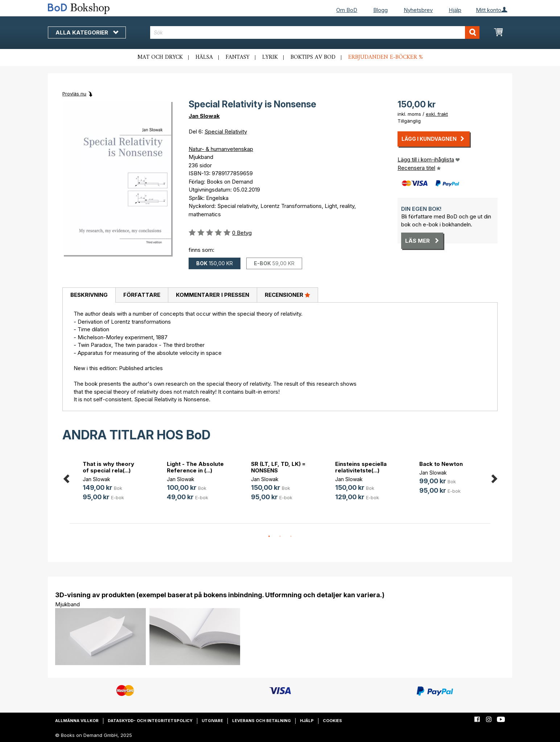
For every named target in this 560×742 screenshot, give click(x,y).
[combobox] (315, 32)
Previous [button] (66, 478)
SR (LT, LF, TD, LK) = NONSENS (278, 467)
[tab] (89, 295)
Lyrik (270, 57)
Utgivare (212, 721)
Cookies (332, 721)
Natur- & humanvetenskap (221, 149)
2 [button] (280, 537)
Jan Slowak (204, 116)
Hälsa (204, 57)
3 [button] (291, 537)
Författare (142, 295)
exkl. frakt (437, 114)
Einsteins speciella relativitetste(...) (361, 467)
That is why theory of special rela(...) (108, 467)
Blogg (380, 10)
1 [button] (269, 537)
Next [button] (494, 478)
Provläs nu (74, 94)
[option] (112, 482)
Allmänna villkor (77, 721)
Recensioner (287, 295)
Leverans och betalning (262, 721)
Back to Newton (441, 464)
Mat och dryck (160, 57)
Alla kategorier (87, 32)
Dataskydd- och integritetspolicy (150, 721)
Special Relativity (226, 132)
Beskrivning (89, 295)
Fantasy (238, 57)
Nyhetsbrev (418, 10)
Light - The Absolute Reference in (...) (195, 467)
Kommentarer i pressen (213, 295)
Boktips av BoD (313, 57)
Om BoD (347, 10)
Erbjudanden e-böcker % (386, 57)
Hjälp (455, 10)
